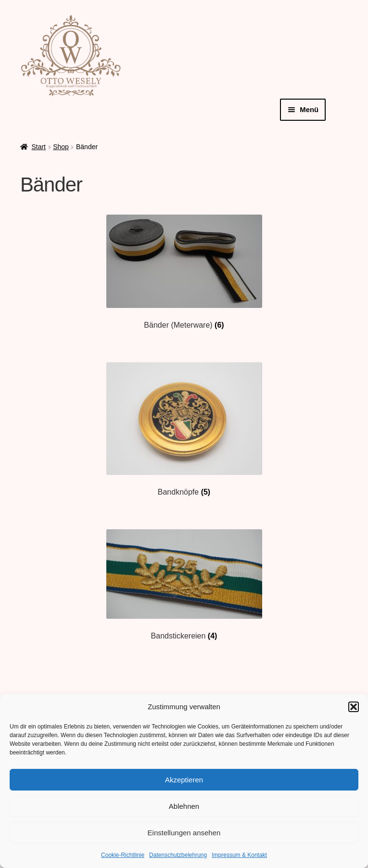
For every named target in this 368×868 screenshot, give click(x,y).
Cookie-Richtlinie (123, 855)
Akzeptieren (184, 780)
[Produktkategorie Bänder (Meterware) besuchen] (184, 272)
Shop (61, 147)
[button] (354, 707)
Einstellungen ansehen (184, 833)
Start (38, 147)
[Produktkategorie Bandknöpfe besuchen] (184, 429)
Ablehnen (184, 806)
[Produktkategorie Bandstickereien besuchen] (184, 585)
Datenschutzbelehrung (178, 855)
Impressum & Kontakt (239, 855)
